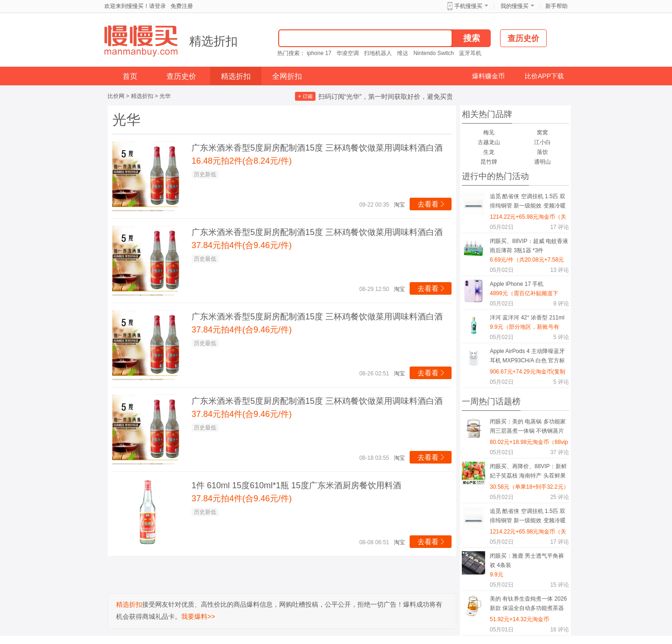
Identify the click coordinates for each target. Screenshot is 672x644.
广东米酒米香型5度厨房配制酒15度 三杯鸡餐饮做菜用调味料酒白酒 (317, 148)
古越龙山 (489, 142)
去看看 (432, 204)
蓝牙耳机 (470, 53)
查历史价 (181, 76)
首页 (130, 76)
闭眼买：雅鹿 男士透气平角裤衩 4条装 (527, 561)
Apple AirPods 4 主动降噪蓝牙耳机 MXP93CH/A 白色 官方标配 (527, 357)
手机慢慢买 (468, 6)
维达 (403, 53)
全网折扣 (287, 76)
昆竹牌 (489, 162)
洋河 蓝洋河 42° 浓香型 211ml (527, 318)
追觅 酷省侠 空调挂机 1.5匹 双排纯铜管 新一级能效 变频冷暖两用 (528, 203)
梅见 (489, 132)
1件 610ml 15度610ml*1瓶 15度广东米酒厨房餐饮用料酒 (296, 485)
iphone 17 (319, 53)
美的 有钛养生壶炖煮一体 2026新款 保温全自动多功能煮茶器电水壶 (528, 605)
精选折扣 (213, 41)
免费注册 (182, 6)
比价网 (116, 96)
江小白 (542, 142)
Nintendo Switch (434, 53)
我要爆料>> (198, 616)
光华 (165, 96)
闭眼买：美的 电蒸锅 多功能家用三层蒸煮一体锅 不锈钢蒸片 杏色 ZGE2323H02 (528, 428)
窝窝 (542, 132)
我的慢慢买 (514, 6)
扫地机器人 (378, 53)
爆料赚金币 (488, 76)
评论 (560, 227)
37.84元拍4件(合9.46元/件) (242, 245)
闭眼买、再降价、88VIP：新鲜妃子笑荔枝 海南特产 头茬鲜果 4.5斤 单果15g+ (528, 473)
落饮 (542, 152)
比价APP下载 (544, 76)
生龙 (489, 152)
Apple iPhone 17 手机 (517, 284)
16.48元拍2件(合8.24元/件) (242, 161)
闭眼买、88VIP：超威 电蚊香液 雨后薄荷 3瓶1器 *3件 (529, 246)
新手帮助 (556, 6)
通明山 (542, 162)
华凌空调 (348, 53)
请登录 (158, 6)
